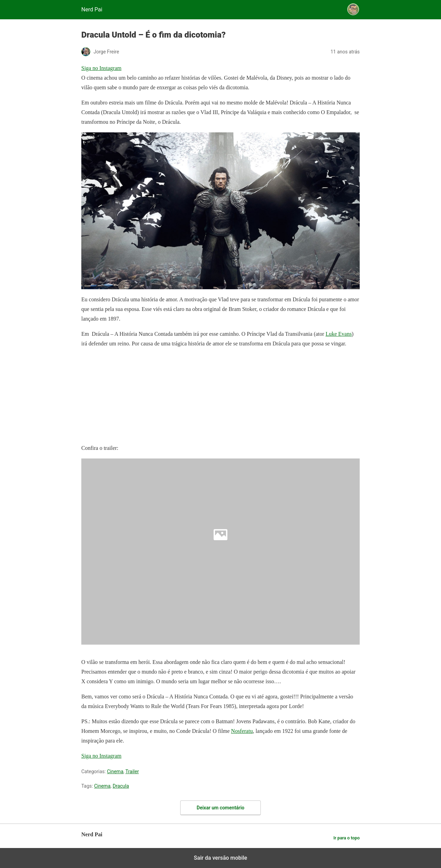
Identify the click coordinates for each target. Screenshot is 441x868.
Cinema (115, 771)
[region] (133, 397)
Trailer (132, 771)
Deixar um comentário (220, 808)
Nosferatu (242, 731)
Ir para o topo (347, 838)
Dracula (121, 786)
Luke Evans (339, 334)
